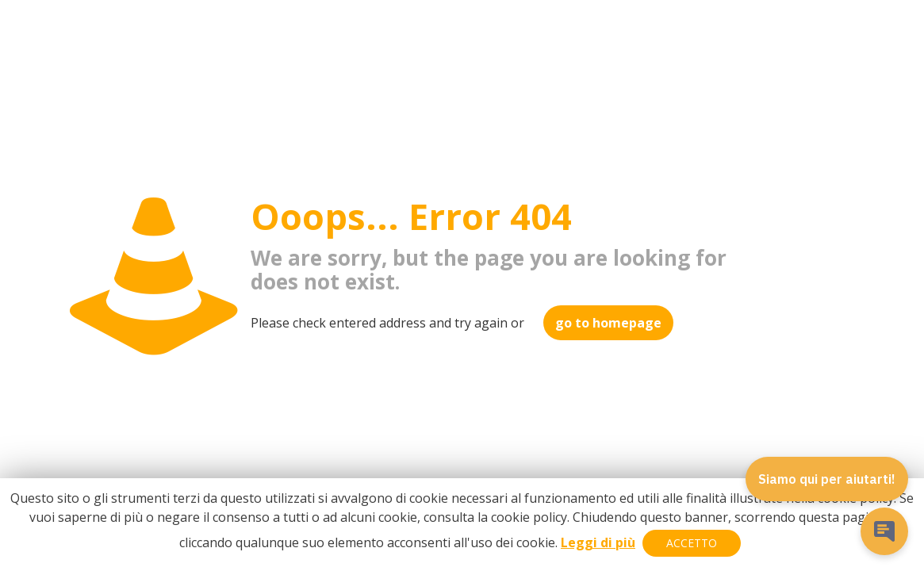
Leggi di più (598, 542)
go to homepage (608, 323)
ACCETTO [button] (692, 543)
